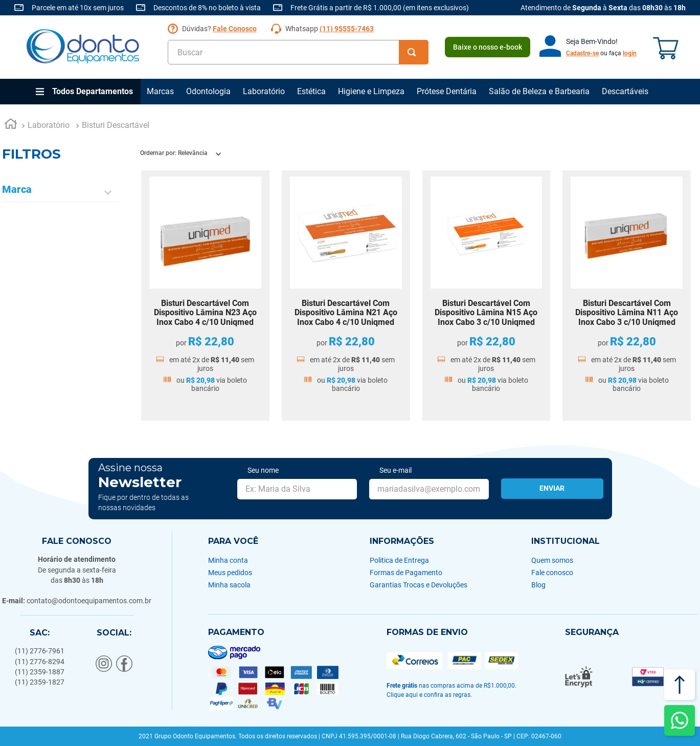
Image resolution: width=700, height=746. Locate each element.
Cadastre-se (582, 53)
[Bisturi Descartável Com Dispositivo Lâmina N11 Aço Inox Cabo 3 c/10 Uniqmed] (627, 295)
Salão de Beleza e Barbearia (539, 91)
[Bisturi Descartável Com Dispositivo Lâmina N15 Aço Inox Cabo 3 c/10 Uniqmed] (487, 295)
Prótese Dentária (447, 91)
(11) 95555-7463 (347, 29)
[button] (61, 193)
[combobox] (298, 52)
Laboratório (264, 91)
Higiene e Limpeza (371, 91)
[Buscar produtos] (414, 52)
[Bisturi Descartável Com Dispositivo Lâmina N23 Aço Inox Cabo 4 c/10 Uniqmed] (205, 295)
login (630, 53)
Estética (311, 91)
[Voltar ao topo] (680, 685)
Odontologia (208, 91)
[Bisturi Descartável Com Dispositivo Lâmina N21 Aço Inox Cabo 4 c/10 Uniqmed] (346, 295)
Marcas (160, 91)
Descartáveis (625, 91)
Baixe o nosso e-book (488, 47)
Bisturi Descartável (116, 125)
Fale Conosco (235, 29)
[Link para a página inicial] (11, 125)
